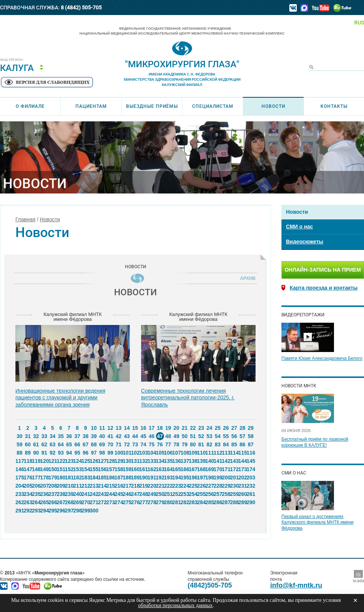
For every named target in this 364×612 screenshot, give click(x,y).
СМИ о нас (299, 227)
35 (61, 436)
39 (94, 436)
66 (77, 444)
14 (127, 428)
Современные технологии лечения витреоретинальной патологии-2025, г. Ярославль (188, 397)
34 (53, 436)
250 (160, 494)
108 (185, 453)
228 (218, 486)
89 (28, 453)
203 (251, 478)
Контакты (334, 106)
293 (36, 511)
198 (209, 478)
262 (20, 502)
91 (44, 453)
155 (94, 469)
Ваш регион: (12, 60)
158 (119, 469)
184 (94, 478)
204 (20, 486)
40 (102, 436)
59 (20, 444)
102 (135, 453)
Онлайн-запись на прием (323, 270)
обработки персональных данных (175, 605)
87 (251, 444)
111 (209, 453)
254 (193, 494)
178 (44, 478)
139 (201, 461)
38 (86, 436)
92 (53, 453)
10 (94, 428)
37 (77, 436)
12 (110, 428)
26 (226, 428)
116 (251, 453)
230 (234, 486)
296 (61, 511)
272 (102, 502)
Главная (25, 219)
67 (86, 444)
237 (53, 494)
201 (234, 478)
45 (143, 436)
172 (234, 469)
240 (77, 494)
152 (69, 469)
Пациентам (91, 106)
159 (127, 469)
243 (102, 494)
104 (152, 453)
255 (201, 494)
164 (168, 469)
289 (242, 502)
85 (234, 444)
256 (209, 494)
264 (36, 502)
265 (44, 502)
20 (176, 428)
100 (119, 453)
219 (143, 486)
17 (152, 428)
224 (185, 486)
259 (234, 494)
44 (135, 436)
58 (251, 436)
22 (193, 428)
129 (119, 461)
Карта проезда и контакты (324, 288)
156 (102, 469)
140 (209, 461)
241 (86, 494)
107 (176, 453)
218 (135, 486)
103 (143, 453)
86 (242, 444)
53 (209, 436)
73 (135, 444)
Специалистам (213, 106)
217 (127, 486)
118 (28, 461)
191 (152, 478)
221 (160, 486)
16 (143, 428)
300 (94, 511)
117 (20, 461)
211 (77, 486)
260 (242, 494)
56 (234, 436)
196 (193, 478)
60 (28, 444)
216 (119, 486)
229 (226, 486)
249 (152, 494)
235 (36, 494)
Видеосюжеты (305, 242)
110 (201, 453)
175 (20, 478)
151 (61, 469)
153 (77, 469)
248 (143, 494)
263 (28, 502)
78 (176, 444)
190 (143, 478)
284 (201, 502)
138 (193, 461)
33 (44, 436)
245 (119, 494)
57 (242, 436)
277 (143, 502)
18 (160, 428)
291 (20, 511)
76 (160, 444)
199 (218, 478)
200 (226, 478)
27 (234, 428)
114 (234, 453)
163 (160, 469)
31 (28, 436)
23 (201, 428)
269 (77, 502)
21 (185, 428)
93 (61, 453)
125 (86, 461)
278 (152, 502)
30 (20, 436)
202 (242, 478)
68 (94, 444)
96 (86, 453)
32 (36, 436)
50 (185, 436)
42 (119, 436)
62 (44, 444)
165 (176, 469)
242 (94, 494)
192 (160, 478)
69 (102, 444)
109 (193, 453)
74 (143, 444)
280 (168, 502)
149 (44, 469)
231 (242, 486)
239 (69, 494)
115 (242, 453)
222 (168, 486)
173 (242, 469)
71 (119, 444)
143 (234, 461)
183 (86, 478)
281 (176, 502)
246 (127, 494)
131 (135, 461)
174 (251, 469)
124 (77, 461)
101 (127, 453)
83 (218, 444)
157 (110, 469)
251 (168, 494)
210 (69, 486)
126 (94, 461)
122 (61, 461)
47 (160, 436)
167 (193, 469)
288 (234, 502)
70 (110, 444)
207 (44, 486)
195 (185, 478)
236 (44, 494)
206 (36, 486)
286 (218, 502)
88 (20, 453)
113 (226, 453)
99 (110, 453)
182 (77, 478)
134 (160, 461)
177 (36, 478)
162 (152, 469)
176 (28, 478)
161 (143, 469)
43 (127, 436)
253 (185, 494)
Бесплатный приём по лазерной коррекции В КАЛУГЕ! (315, 442)
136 (176, 461)
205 (28, 486)
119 (36, 461)
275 (127, 502)
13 (119, 428)
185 (102, 478)
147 (28, 469)
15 (135, 428)
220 (152, 486)
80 (193, 444)
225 (193, 486)
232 (251, 486)
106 (168, 453)
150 (53, 469)
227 (209, 486)
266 (53, 502)
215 (110, 486)
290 (251, 502)
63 (53, 444)
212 (86, 486)
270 (86, 502)
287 (226, 502)
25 (218, 428)
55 (226, 436)
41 (110, 436)
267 (61, 502)
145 (251, 461)
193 (168, 478)
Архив (247, 278)
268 (69, 502)
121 (53, 461)
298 (77, 511)
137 (185, 461)
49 (176, 436)
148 (36, 469)
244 (110, 494)
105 (160, 453)
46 (152, 436)
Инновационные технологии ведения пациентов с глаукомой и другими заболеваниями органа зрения (60, 397)
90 (36, 453)
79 (185, 444)
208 (53, 486)
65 (69, 444)
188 (127, 478)
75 (152, 444)
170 (218, 469)
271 (94, 502)
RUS (359, 23)
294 (44, 511)
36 (69, 436)
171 (226, 469)
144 (242, 461)
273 (110, 502)
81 (201, 444)
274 (119, 502)
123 (69, 461)
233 (20, 494)
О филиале (30, 106)
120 (44, 461)
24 (209, 428)
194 (176, 478)
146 (20, 469)
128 (110, 461)
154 (86, 469)
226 (201, 486)
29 (251, 428)
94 (69, 453)
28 (242, 428)
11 (102, 428)
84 (226, 444)
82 (209, 444)
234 (28, 494)
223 (176, 486)
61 (36, 444)
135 (168, 461)
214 (102, 486)
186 (110, 478)
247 (135, 494)
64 (61, 444)
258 (226, 494)
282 (185, 502)
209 (61, 486)
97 (94, 453)
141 (218, 461)
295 (53, 511)
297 (69, 511)
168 (201, 469)
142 (226, 461)
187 (119, 478)
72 (127, 444)
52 (201, 436)
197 (201, 478)
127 (102, 461)
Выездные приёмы (152, 106)
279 (160, 502)
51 (193, 436)
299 (86, 511)
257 (218, 494)
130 (127, 461)
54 (218, 436)
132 (143, 461)
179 (53, 478)
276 (135, 502)
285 (209, 502)
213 (94, 486)
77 (168, 444)
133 (152, 461)
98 (102, 453)
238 (61, 494)
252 (176, 494)
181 (69, 478)
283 (193, 502)
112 (218, 453)
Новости (273, 106)
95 (77, 453)
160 (135, 469)
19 (168, 428)
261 (251, 494)
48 (168, 436)
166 (185, 469)
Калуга (17, 68)
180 (61, 478)
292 (28, 511)
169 (209, 469)
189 (135, 478)
